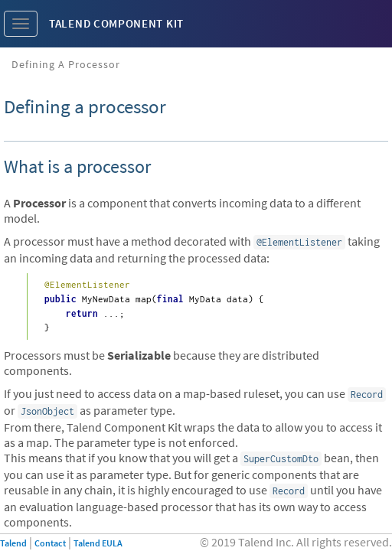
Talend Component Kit (116, 23)
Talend (13, 543)
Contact (50, 543)
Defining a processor (66, 64)
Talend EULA (98, 543)
